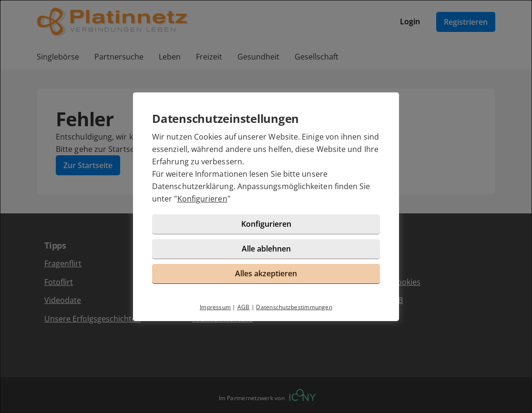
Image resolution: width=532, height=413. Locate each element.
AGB (244, 307)
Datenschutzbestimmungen (294, 307)
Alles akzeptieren (266, 273)
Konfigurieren (202, 199)
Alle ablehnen (266, 249)
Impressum (215, 307)
